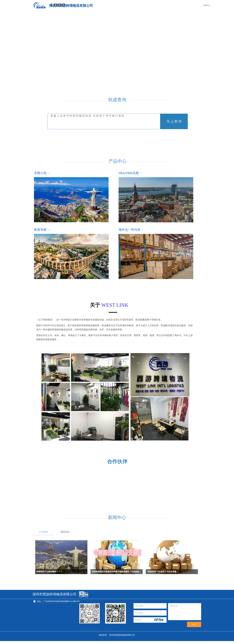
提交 (194, 624)
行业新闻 (43, 532)
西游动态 (65, 532)
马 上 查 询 (174, 121)
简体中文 (207, 5)
